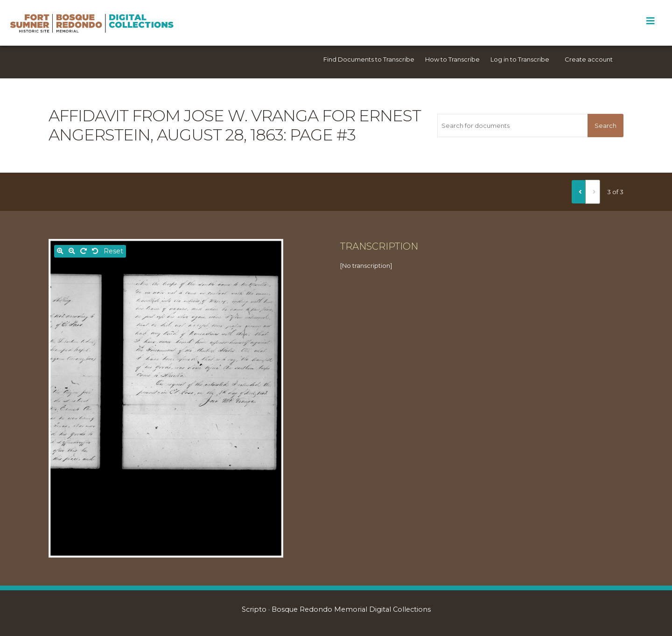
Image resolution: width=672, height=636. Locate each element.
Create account (589, 59)
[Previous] (579, 192)
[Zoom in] (60, 251)
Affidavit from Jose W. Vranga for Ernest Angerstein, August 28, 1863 (235, 125)
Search (605, 126)
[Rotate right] (84, 251)
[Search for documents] (512, 126)
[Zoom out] (72, 251)
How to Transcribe (452, 59)
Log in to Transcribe (520, 59)
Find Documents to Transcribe (369, 59)
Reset (113, 251)
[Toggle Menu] (650, 21)
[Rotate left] (95, 251)
